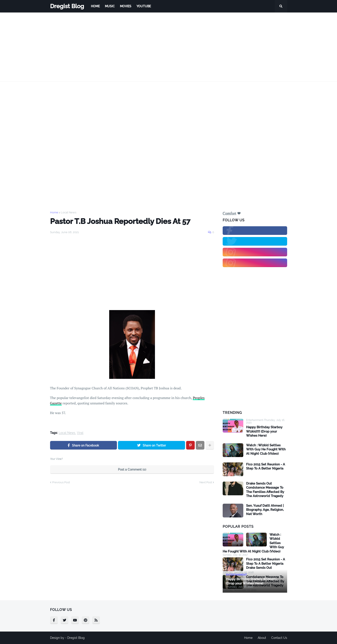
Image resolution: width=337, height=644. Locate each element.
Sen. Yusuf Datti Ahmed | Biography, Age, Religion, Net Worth (265, 510)
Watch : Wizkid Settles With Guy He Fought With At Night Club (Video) (266, 449)
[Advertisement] (169, 47)
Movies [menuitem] (126, 6)
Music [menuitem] (110, 6)
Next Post (206, 482)
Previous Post (61, 482)
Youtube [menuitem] (144, 6)
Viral (80, 433)
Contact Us (279, 638)
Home (54, 212)
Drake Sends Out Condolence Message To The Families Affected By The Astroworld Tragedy (265, 490)
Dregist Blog (67, 6)
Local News (69, 212)
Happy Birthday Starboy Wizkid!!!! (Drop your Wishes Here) (264, 431)
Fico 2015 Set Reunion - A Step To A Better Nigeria (266, 467)
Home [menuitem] (95, 6)
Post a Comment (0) (132, 470)
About (262, 638)
